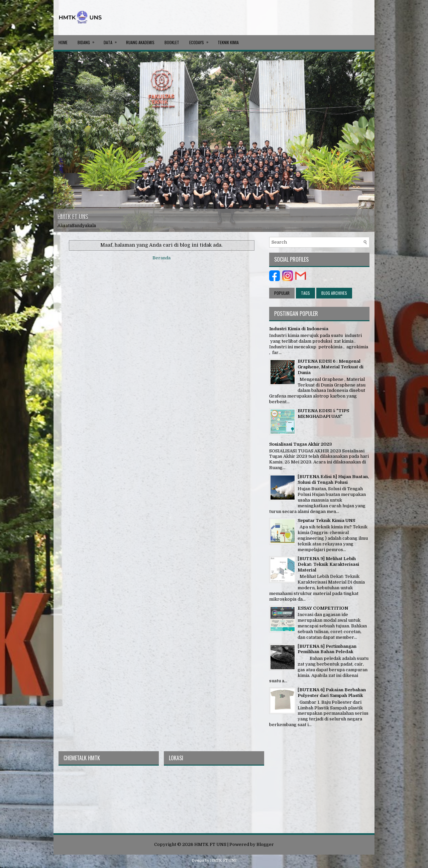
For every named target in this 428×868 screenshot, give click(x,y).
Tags (305, 293)
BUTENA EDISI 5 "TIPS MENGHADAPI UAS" (323, 414)
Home (63, 42)
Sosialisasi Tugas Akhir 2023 (301, 444)
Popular (282, 293)
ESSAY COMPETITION (323, 608)
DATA (112, 40)
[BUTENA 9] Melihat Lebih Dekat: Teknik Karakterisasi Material (328, 564)
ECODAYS (201, 40)
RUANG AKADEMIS (140, 42)
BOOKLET (172, 42)
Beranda (162, 258)
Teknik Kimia (228, 42)
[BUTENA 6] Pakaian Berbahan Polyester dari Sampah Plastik (332, 693)
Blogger (265, 844)
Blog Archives (334, 293)
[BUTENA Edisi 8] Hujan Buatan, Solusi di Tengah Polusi (333, 480)
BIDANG (88, 40)
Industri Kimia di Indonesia (299, 329)
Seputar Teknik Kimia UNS (326, 520)
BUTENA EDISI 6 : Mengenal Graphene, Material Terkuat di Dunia (331, 367)
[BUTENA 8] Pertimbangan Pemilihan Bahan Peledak (327, 649)
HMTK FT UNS (73, 216)
